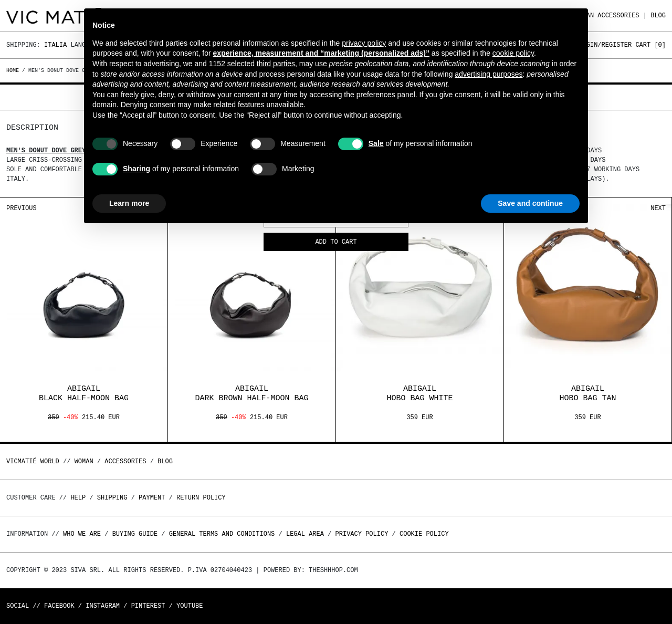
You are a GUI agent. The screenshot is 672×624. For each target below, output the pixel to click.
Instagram (103, 606)
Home (14, 70)
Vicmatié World (33, 461)
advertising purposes (489, 74)
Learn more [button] (129, 203)
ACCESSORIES (618, 15)
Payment (152, 498)
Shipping (112, 498)
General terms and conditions (222, 534)
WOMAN (84, 461)
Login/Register (605, 45)
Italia (55, 45)
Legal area (305, 534)
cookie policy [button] (513, 53)
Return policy (201, 498)
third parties (276, 64)
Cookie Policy (424, 534)
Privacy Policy (362, 534)
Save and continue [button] (530, 203)
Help (78, 498)
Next (658, 208)
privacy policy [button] (364, 43)
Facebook (59, 606)
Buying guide (135, 534)
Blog (658, 15)
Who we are (82, 534)
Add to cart (336, 242)
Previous (22, 208)
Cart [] (650, 45)
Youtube (190, 606)
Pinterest (148, 606)
